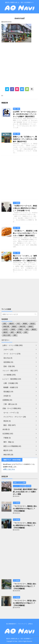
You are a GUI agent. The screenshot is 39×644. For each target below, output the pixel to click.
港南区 (31, 327)
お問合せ (30, 624)
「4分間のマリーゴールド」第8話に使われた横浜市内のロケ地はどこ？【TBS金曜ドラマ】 (25, 208)
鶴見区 (34, 329)
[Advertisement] (19, 65)
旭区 (27, 329)
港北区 (33, 324)
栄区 (26, 332)
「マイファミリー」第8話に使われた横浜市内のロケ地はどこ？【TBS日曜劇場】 (25, 586)
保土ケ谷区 (7, 335)
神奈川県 (6, 327)
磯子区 (19, 332)
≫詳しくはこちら (9, 469)
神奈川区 (22, 327)
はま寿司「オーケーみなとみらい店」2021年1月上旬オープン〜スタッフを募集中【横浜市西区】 (25, 114)
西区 (5, 324)
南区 (15, 335)
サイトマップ (22, 624)
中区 (18, 324)
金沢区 (5, 329)
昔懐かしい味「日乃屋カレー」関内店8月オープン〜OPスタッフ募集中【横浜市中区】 (25, 139)
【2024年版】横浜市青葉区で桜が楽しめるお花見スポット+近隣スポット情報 (25, 492)
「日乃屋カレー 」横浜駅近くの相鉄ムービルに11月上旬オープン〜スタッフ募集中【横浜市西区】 (25, 233)
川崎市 (13, 329)
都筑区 (14, 327)
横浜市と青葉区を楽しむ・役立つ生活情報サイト (19, 639)
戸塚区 (20, 329)
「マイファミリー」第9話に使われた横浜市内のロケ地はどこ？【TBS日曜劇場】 (25, 525)
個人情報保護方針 (11, 624)
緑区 (12, 332)
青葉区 (25, 324)
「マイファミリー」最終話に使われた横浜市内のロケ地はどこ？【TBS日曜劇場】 (25, 509)
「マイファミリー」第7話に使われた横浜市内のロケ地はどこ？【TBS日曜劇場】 (25, 603)
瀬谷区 (5, 332)
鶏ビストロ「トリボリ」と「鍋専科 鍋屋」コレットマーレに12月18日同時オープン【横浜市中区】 (25, 258)
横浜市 (12, 324)
